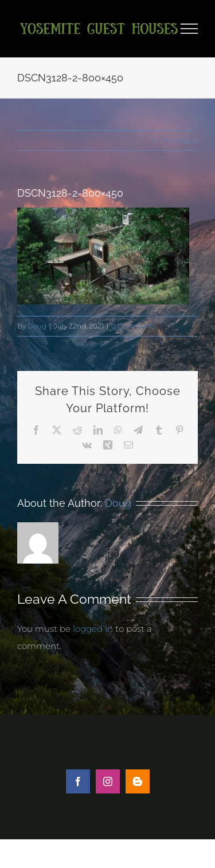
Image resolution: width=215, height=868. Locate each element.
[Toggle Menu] (189, 29)
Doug (37, 326)
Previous (179, 140)
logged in (93, 629)
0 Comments (134, 326)
